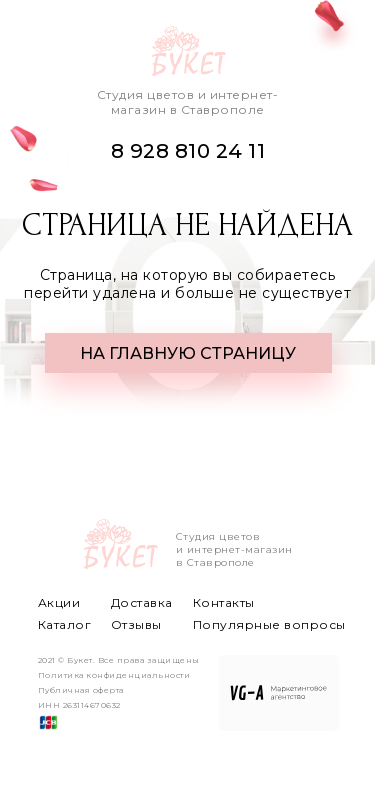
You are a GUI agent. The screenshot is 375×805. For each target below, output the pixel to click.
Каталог (65, 624)
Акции (59, 602)
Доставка (142, 602)
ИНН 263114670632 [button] (79, 705)
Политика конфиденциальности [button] (114, 675)
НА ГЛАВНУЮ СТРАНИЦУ (188, 353)
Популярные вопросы (269, 624)
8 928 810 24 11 (188, 151)
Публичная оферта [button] (81, 690)
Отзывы (136, 624)
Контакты (224, 602)
